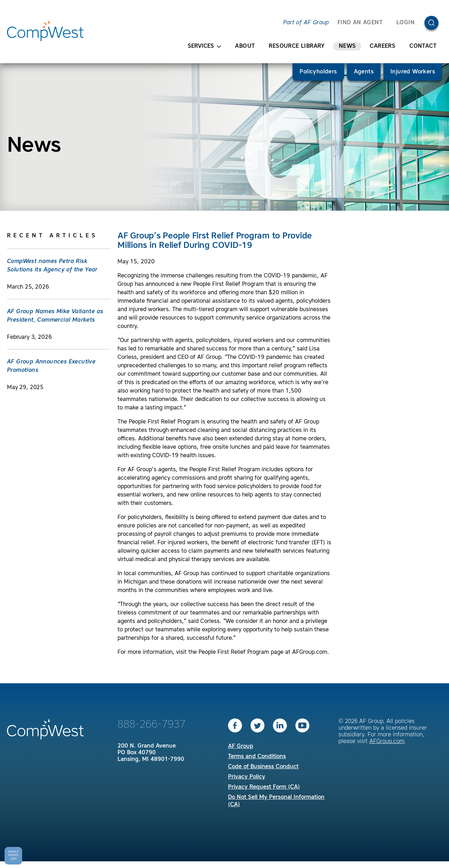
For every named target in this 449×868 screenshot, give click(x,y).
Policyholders (318, 72)
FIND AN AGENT (360, 23)
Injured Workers (413, 72)
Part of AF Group (306, 23)
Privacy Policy (247, 777)
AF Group (241, 747)
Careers (383, 46)
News (347, 46)
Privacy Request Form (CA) (264, 787)
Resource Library (297, 46)
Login (406, 23)
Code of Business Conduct (263, 767)
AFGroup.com (387, 742)
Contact (423, 46)
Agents (364, 72)
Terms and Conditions (257, 757)
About (245, 46)
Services (204, 47)
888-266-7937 (152, 725)
